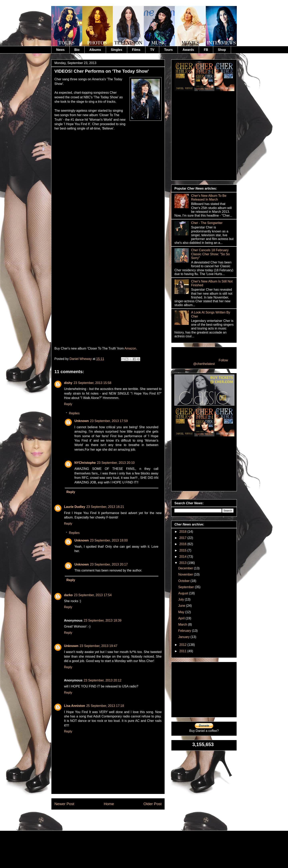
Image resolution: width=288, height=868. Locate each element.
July (181, 599)
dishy (68, 383)
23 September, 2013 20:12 (102, 680)
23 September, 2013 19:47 (98, 646)
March (183, 624)
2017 (183, 538)
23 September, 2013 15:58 (92, 383)
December (186, 568)
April (182, 618)
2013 (183, 563)
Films (136, 50)
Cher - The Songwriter (207, 223)
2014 (183, 557)
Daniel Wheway (81, 359)
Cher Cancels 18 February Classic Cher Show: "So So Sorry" (210, 254)
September (186, 587)
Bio (77, 50)
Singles (116, 50)
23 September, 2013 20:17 (109, 564)
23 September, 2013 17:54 (93, 595)
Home (109, 804)
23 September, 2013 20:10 (116, 463)
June (182, 606)
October (184, 581)
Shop (222, 50)
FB (206, 50)
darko (68, 595)
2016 (183, 544)
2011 (183, 651)
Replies (74, 413)
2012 (183, 645)
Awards (188, 50)
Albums (95, 50)
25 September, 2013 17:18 (105, 706)
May (182, 612)
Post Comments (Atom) (118, 819)
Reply (68, 404)
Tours (168, 50)
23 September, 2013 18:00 (109, 540)
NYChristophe (85, 463)
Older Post (152, 804)
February (185, 631)
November (186, 574)
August (184, 593)
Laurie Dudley (75, 507)
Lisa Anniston (74, 706)
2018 (183, 532)
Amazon (130, 348)
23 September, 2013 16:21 (105, 507)
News (60, 50)
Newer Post (64, 804)
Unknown (82, 421)
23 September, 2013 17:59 (109, 421)
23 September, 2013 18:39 (102, 620)
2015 (183, 550)
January (184, 637)
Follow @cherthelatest (211, 362)
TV (152, 50)
